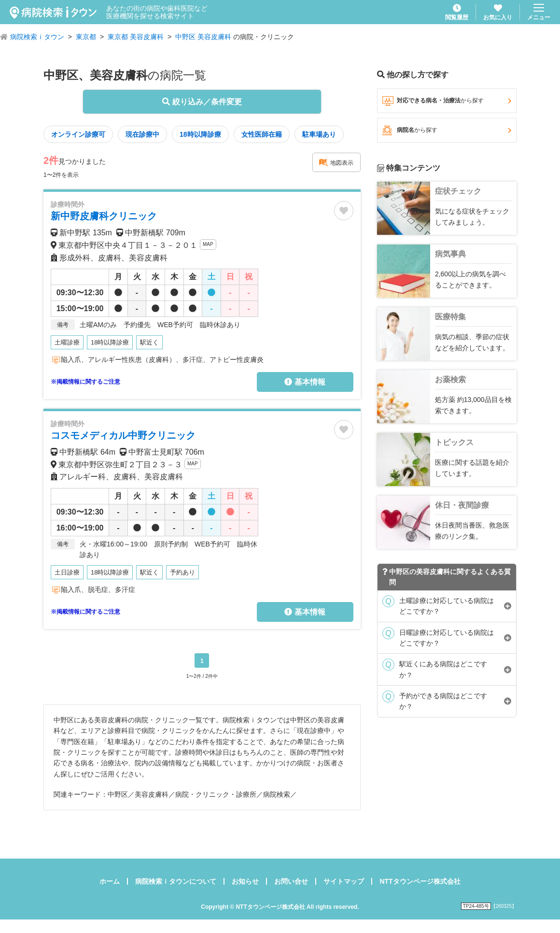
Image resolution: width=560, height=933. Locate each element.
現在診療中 (142, 134)
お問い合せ (291, 881)
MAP (208, 244)
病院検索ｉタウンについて (176, 881)
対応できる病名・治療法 (447, 101)
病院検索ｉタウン (37, 37)
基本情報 (305, 382)
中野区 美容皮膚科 (203, 37)
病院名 (447, 130)
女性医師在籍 (262, 134)
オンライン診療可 (78, 134)
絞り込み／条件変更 (202, 102)
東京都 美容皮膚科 (136, 37)
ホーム (110, 881)
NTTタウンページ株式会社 (420, 881)
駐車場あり (319, 134)
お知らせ (245, 881)
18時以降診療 (200, 134)
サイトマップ (344, 881)
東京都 (86, 37)
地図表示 (336, 162)
